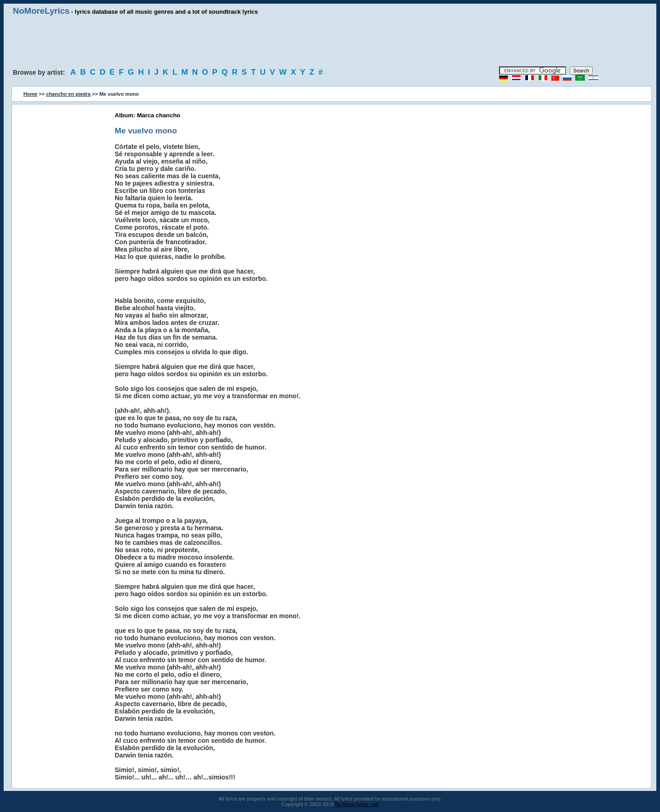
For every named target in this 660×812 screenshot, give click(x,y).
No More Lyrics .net (357, 804)
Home (30, 94)
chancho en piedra (69, 94)
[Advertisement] (330, 41)
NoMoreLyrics (41, 11)
